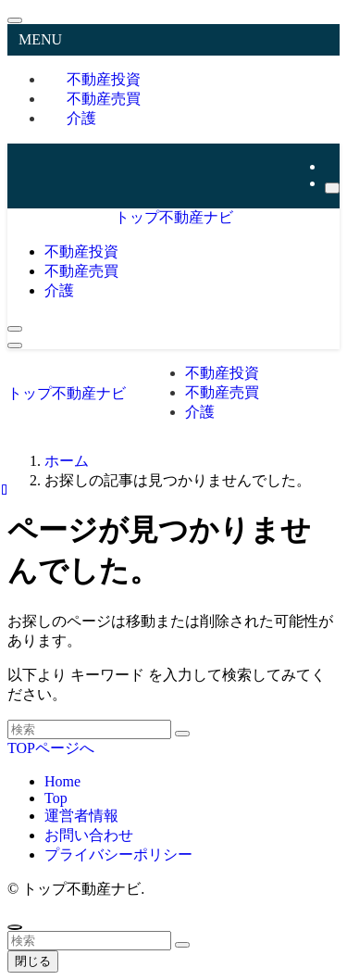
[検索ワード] (89, 729)
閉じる (33, 961)
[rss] (330, 166)
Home (62, 781)
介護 (81, 118)
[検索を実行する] (182, 734)
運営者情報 (81, 816)
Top (56, 798)
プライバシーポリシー (118, 854)
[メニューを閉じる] (15, 20)
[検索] (332, 188)
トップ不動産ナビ (174, 217)
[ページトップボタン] (15, 927)
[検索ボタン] (15, 329)
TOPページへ (51, 748)
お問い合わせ (89, 835)
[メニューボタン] (15, 346)
